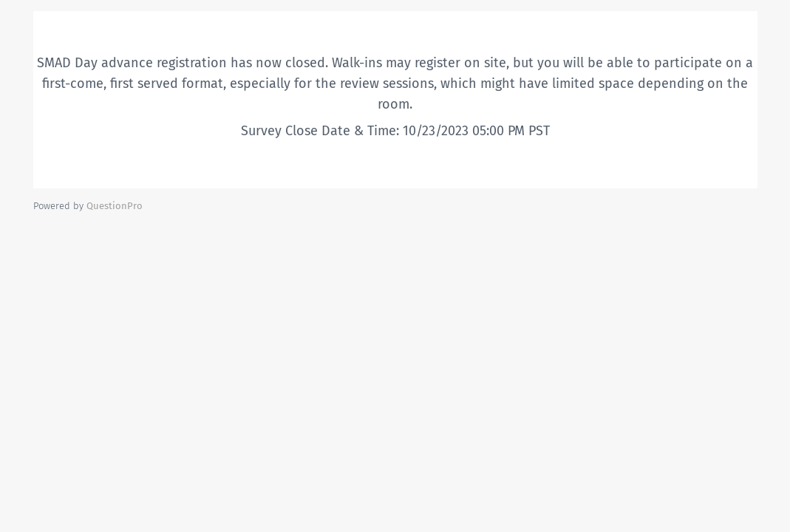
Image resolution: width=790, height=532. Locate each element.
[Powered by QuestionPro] (115, 206)
